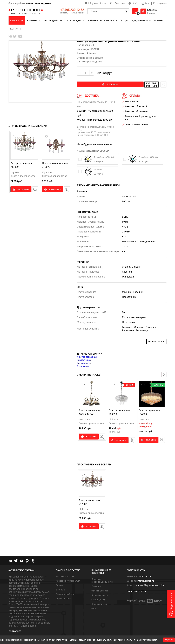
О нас (94, 607)
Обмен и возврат (100, 589)
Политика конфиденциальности (102, 579)
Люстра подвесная (87, 356)
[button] (171, 604)
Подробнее (15, 630)
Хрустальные (84, 362)
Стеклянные (83, 365)
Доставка (117, 3)
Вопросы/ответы (100, 594)
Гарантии (96, 585)
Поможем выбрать (65, 592)
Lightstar (15, 172)
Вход (146, 3)
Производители (99, 602)
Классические (84, 359)
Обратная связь (64, 597)
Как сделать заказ (65, 575)
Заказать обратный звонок (72, 13)
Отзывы (159, 20)
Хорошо (169, 640)
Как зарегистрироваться (68, 579)
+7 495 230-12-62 (72, 10)
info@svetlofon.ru (97, 3)
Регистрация (160, 3)
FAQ (133, 3)
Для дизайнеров (141, 20)
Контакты (16, 29)
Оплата (59, 584)
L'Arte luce (144, 419)
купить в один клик (140, 85)
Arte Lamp (84, 419)
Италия (99, 58)
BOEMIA (95, 49)
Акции (125, 20)
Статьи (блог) (98, 598)
